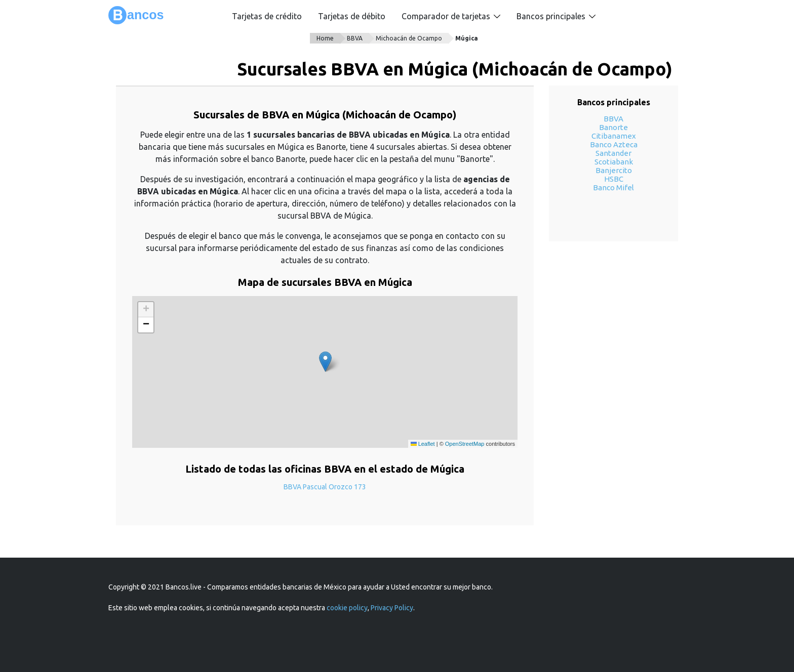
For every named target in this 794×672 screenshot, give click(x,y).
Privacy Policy (392, 608)
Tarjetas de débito (352, 16)
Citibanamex (614, 136)
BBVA (355, 38)
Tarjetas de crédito (267, 16)
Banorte (613, 127)
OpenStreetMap (465, 444)
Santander (613, 153)
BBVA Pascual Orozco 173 (325, 487)
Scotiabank (614, 162)
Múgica (467, 38)
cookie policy (347, 608)
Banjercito (614, 170)
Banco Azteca (614, 144)
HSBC (614, 179)
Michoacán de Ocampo (409, 38)
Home (325, 38)
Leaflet (423, 444)
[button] (325, 362)
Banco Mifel (613, 187)
